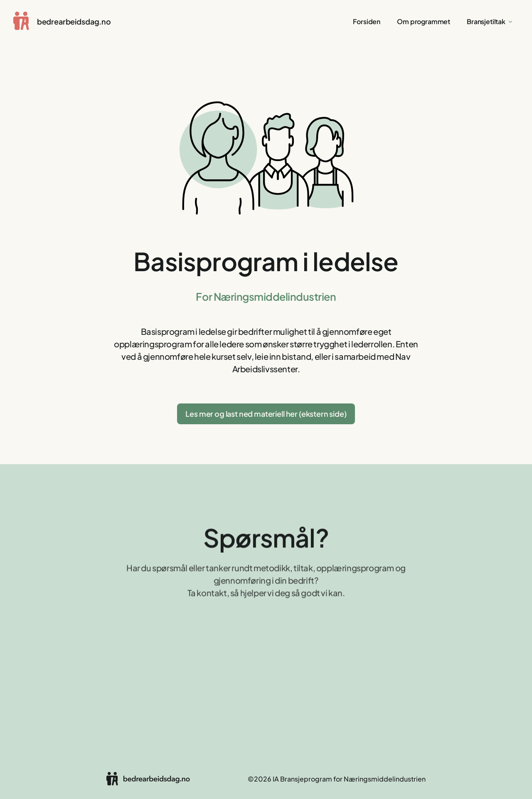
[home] (62, 22)
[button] (490, 22)
